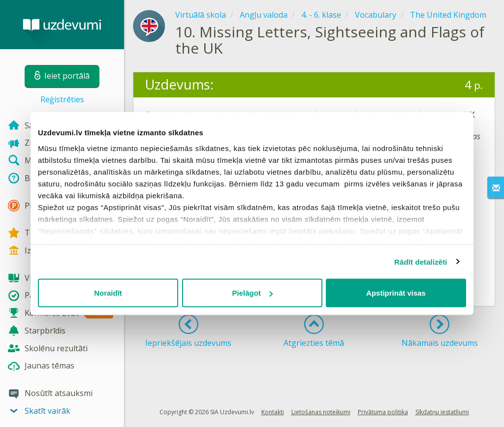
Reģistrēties (62, 99)
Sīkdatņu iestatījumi (442, 412)
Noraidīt (108, 293)
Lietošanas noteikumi (321, 412)
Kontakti (273, 412)
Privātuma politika (383, 412)
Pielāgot (252, 293)
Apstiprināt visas (396, 293)
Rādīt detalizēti (421, 261)
